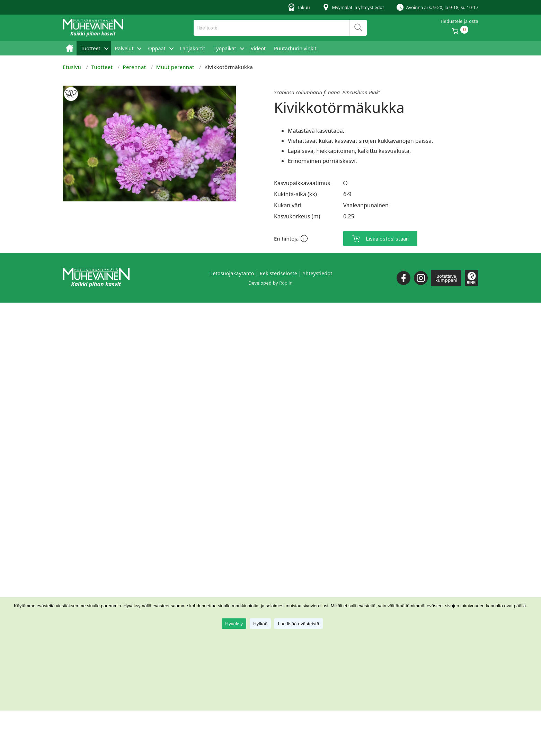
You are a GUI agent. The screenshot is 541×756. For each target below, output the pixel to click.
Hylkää (260, 624)
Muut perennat (175, 67)
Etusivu (70, 48)
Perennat (135, 67)
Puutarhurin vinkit (295, 48)
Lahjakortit (193, 48)
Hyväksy (234, 624)
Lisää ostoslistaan (387, 239)
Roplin (286, 283)
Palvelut (124, 48)
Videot (258, 48)
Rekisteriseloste (278, 273)
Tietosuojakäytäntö (231, 273)
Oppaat (157, 48)
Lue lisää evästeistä (298, 624)
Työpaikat (225, 48)
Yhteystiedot (318, 273)
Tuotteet (91, 48)
